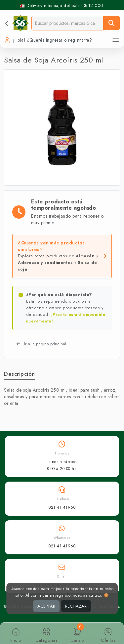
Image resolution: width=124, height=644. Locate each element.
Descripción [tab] (20, 374)
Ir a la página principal (41, 344)
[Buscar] (111, 23)
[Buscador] (67, 23)
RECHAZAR (76, 606)
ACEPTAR (46, 606)
